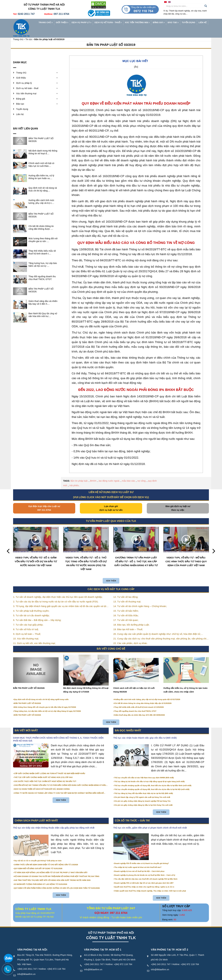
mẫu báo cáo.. (129, 474)
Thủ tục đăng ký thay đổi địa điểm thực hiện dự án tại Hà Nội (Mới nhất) (144, 786)
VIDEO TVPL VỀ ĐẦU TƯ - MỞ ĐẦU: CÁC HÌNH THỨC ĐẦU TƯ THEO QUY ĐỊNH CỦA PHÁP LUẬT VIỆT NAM (186, 554)
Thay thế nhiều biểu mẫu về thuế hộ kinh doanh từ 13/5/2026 (139, 700)
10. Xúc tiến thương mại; (26, 631)
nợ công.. (142, 474)
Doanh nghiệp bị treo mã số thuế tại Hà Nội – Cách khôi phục (140, 864)
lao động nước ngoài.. (110, 474)
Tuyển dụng (188, 22)
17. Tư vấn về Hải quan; (126, 613)
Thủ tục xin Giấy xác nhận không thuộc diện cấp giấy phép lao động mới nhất (54, 821)
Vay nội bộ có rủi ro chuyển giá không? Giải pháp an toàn (38, 854)
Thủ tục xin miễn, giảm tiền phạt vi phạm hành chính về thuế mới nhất (150, 821)
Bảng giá (159, 23)
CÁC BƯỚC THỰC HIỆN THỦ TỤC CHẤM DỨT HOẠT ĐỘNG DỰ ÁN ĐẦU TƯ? (45, 774)
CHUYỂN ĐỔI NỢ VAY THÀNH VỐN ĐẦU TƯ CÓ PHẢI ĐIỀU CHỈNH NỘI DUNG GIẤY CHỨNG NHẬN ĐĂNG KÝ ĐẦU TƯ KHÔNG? (60, 778)
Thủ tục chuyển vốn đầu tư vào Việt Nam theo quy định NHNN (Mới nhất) (144, 770)
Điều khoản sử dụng (123, 977)
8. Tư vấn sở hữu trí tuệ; (26, 622)
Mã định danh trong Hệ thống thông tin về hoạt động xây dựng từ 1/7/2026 (86, 683)
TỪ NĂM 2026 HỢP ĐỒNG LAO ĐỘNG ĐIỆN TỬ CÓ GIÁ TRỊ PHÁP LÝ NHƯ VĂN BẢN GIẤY (51, 865)
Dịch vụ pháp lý (81, 23)
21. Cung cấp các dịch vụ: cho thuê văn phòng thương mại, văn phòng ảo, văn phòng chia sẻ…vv (160, 632)
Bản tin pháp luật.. (80, 474)
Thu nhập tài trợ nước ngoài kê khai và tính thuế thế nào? (138, 860)
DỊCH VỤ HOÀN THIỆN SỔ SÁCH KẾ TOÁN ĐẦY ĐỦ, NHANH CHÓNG (42, 782)
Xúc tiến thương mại (137, 23)
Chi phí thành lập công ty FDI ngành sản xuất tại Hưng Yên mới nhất (142, 790)
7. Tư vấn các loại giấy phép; (28, 618)
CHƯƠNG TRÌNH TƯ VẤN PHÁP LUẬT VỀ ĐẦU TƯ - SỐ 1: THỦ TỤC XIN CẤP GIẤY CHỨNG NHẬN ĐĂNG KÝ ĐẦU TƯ (136, 554)
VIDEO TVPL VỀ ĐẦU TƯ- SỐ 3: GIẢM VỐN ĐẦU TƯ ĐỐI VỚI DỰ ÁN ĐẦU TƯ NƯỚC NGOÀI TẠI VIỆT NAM (36, 554)
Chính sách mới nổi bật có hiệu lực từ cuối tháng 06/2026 (134, 683)
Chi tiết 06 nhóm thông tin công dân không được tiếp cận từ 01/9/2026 (143, 696)
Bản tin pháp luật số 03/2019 (111, 38)
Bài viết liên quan (26, 121)
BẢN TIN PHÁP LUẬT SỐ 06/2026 (29, 681)
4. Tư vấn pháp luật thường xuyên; (31, 604)
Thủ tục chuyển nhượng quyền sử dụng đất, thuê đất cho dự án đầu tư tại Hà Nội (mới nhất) (152, 782)
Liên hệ (202, 22)
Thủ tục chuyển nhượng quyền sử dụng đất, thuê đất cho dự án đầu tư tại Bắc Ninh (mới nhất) (153, 778)
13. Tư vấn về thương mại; (127, 594)
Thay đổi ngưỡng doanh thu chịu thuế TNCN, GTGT (135, 704)
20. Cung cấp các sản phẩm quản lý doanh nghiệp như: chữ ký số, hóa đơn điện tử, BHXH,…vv (157, 627)
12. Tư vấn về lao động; (126, 590)
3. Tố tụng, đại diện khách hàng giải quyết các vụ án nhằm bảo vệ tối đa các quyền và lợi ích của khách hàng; (60, 599)
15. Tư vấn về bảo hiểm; (126, 604)
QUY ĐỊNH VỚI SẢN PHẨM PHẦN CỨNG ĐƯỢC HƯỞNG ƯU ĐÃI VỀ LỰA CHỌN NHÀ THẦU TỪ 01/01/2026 (57, 881)
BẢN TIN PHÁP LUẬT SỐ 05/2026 (28, 696)
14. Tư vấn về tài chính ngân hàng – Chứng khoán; (140, 599)
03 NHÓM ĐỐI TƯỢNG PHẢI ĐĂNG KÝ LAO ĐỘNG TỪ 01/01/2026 (41, 877)
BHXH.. (94, 474)
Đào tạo (173, 23)
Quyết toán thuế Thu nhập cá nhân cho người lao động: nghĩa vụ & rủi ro (144, 880)
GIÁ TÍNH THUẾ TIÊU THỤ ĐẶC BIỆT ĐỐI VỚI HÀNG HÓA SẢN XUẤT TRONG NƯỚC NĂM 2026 (52, 873)
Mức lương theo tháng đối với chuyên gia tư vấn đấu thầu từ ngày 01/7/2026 (45, 700)
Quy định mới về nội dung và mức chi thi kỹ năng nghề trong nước (41, 692)
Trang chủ (46, 23)
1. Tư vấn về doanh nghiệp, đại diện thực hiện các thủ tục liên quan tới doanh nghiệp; (58, 590)
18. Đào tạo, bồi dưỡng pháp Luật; (131, 618)
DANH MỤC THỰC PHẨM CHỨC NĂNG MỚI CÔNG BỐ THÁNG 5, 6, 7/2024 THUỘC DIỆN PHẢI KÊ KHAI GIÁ (58, 732)
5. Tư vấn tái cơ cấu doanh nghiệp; (31, 608)
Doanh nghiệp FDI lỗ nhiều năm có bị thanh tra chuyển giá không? (142, 856)
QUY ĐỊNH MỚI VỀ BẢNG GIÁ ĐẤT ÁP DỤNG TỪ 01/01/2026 (38, 861)
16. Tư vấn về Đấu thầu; (126, 608)
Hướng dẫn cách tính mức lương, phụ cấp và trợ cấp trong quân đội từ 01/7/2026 (147, 692)
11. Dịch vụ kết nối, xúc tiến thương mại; (34, 636)
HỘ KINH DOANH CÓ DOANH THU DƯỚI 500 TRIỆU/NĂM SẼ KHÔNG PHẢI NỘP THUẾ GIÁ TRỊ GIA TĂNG (57, 869)
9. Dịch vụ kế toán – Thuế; (27, 627)
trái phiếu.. (75, 478)
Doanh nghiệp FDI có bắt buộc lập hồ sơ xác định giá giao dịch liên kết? (144, 876)
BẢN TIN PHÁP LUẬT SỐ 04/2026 (28, 708)
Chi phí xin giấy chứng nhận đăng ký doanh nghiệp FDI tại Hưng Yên (143, 794)
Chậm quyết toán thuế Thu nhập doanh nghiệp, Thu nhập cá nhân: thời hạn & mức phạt (150, 884)
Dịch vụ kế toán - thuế (108, 23)
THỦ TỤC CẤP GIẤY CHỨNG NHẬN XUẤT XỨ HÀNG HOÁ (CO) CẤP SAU (43, 770)
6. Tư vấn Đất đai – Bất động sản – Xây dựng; (37, 613)
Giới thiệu (62, 23)
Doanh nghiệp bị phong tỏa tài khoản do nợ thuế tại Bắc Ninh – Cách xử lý (145, 868)
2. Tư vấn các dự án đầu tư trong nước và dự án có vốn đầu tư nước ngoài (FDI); (56, 594)
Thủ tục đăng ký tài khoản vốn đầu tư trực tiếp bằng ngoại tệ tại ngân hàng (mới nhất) (150, 774)
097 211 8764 (61, 14)
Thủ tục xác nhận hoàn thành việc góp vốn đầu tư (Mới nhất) (145, 731)
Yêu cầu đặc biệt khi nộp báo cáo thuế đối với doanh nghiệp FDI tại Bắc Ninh (146, 872)
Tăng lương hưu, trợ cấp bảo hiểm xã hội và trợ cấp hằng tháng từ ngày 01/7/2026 (48, 704)
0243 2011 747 (26, 14)
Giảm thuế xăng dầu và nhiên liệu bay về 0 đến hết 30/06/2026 (140, 708)
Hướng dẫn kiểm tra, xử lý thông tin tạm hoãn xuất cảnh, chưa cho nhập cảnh (185, 683)
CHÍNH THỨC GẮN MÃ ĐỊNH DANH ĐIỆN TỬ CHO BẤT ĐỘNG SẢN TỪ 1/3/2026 (46, 857)
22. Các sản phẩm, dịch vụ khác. (131, 636)
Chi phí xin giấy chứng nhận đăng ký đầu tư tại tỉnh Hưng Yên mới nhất (144, 798)
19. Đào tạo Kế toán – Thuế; (128, 622)
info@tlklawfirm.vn (26, 967)
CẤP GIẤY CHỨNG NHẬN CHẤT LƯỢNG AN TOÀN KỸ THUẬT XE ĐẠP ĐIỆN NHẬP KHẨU (50, 766)
